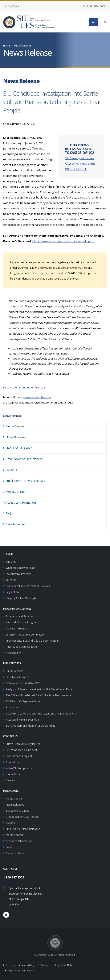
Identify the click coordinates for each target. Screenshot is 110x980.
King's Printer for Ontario (21, 971)
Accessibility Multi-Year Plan (22, 720)
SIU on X (11, 823)
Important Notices (65, 965)
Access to (19, 502)
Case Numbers (15, 853)
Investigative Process (19, 574)
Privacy (44, 965)
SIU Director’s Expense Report (24, 701)
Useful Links (13, 774)
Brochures (12, 707)
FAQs (9, 847)
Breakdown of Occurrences (22, 817)
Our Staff (11, 580)
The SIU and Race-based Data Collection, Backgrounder (39, 695)
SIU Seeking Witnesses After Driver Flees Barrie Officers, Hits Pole (80, 164)
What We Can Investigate (21, 568)
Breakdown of (23, 459)
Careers (11, 780)
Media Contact (15, 835)
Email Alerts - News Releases (23, 829)
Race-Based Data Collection (23, 647)
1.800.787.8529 (94, 6)
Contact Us (12, 762)
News (15, 437)
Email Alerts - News (24, 481)
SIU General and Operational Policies (28, 586)
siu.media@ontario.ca (37, 397)
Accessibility (13, 653)
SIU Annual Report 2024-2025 (23, 683)
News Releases (15, 805)
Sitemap (10, 965)
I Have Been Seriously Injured (23, 744)
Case (14, 524)
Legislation (12, 592)
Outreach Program (17, 628)
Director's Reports (17, 677)
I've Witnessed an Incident (21, 750)
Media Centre (23, 45)
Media (13, 426)
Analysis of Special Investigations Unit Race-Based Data (39, 689)
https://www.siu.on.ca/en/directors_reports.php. (63, 241)
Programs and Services (20, 616)
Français (12, 6)
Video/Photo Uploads (19, 768)
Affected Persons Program (22, 622)
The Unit (11, 562)
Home (7, 45)
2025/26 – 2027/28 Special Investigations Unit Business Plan (41, 713)
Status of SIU (18, 448)
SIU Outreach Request (19, 756)
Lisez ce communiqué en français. (25, 387)
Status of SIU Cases (18, 811)
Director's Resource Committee (25, 634)
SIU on (10, 470)
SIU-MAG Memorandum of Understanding (30, 726)
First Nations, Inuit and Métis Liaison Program (33, 641)
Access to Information (19, 841)
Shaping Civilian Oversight (21, 598)
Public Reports (15, 671)
